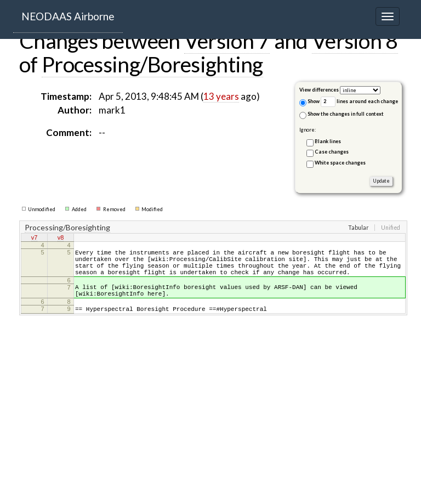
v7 (35, 239)
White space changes (340, 163)
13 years (221, 96)
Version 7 (227, 41)
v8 (61, 239)
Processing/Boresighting (152, 64)
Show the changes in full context (342, 115)
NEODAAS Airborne (68, 16)
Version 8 (355, 41)
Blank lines (328, 141)
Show (309, 102)
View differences (319, 90)
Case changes (332, 152)
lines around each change (359, 102)
